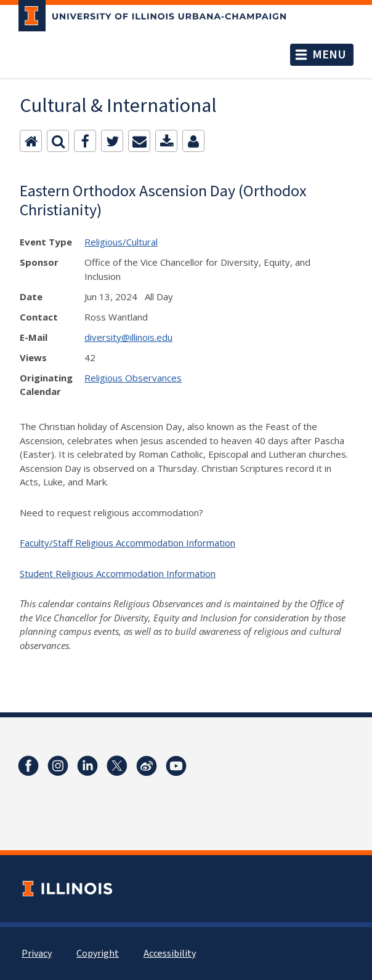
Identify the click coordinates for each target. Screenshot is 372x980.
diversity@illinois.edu (128, 337)
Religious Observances (133, 378)
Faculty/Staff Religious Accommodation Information (127, 543)
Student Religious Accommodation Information (118, 573)
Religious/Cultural (121, 242)
